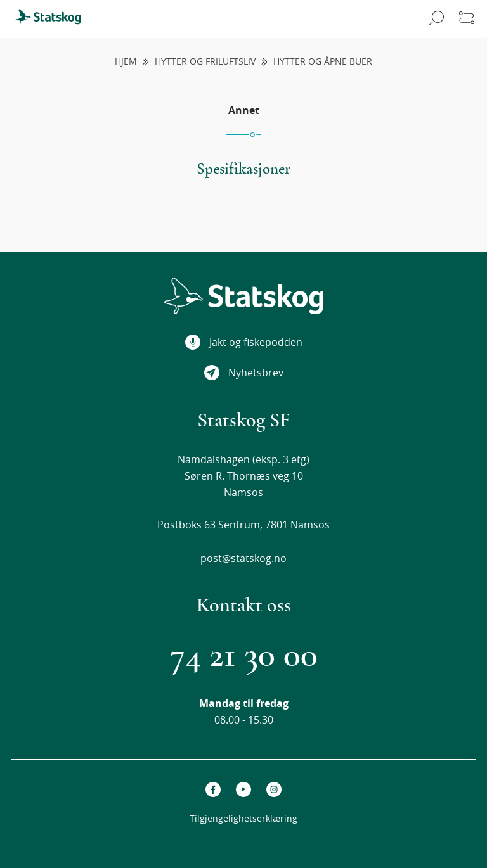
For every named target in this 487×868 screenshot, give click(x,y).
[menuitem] (54, 19)
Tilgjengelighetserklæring (243, 818)
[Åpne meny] (467, 19)
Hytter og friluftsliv (205, 62)
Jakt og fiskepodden (244, 342)
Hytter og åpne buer (323, 62)
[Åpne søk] (435, 19)
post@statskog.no (243, 558)
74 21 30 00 (244, 655)
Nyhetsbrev (244, 373)
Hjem (126, 62)
